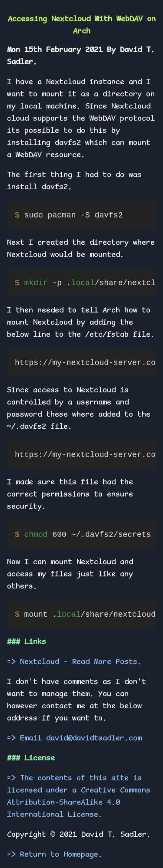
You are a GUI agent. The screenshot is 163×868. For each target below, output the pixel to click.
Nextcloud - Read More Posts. (81, 662)
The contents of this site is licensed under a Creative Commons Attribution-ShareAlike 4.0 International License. (79, 797)
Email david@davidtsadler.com (81, 739)
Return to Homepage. (61, 855)
